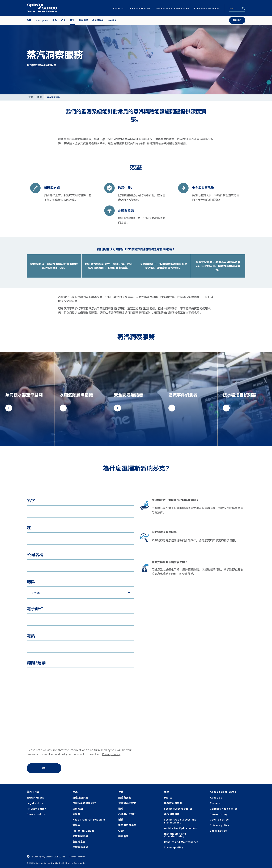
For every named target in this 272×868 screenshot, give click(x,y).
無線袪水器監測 (173, 803)
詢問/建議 (36, 663)
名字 (31, 501)
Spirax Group (36, 798)
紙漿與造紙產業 (127, 825)
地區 (31, 582)
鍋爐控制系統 (80, 798)
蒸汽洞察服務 (172, 814)
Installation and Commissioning (175, 835)
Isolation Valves (84, 831)
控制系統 (78, 809)
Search (243, 8)
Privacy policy (36, 809)
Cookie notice (36, 814)
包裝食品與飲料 (127, 803)
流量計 (76, 814)
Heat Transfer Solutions (89, 820)
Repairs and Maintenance (181, 842)
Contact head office (224, 809)
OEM (121, 831)
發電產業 (124, 836)
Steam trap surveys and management (180, 821)
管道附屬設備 (80, 836)
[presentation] (41, 729)
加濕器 (76, 825)
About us (216, 798)
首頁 (31, 97)
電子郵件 (35, 609)
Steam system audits (178, 809)
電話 (31, 636)
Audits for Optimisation (181, 828)
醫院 (121, 809)
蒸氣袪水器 (79, 842)
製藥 (121, 820)
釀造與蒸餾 (125, 798)
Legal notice (35, 803)
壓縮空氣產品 (80, 847)
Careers (215, 803)
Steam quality (174, 847)
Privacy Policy (111, 754)
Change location (77, 857)
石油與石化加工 (127, 814)
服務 (40, 97)
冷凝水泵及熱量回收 (84, 803)
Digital (169, 798)
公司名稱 (35, 555)
